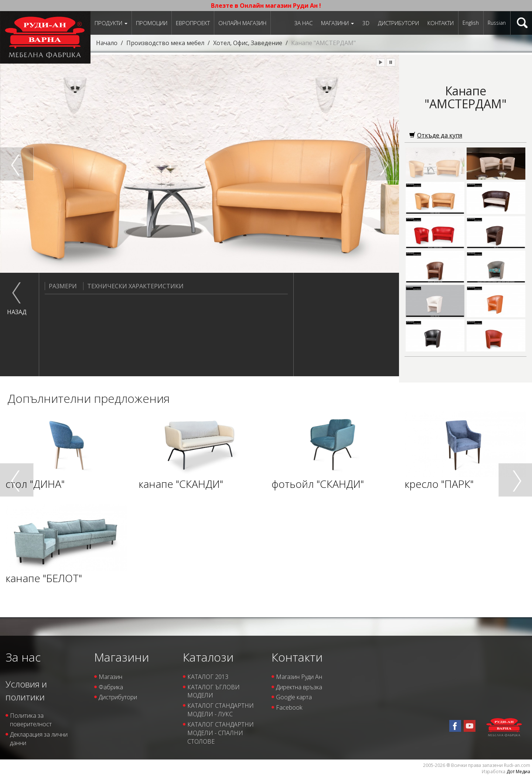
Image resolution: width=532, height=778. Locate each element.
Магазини (337, 23)
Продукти (111, 23)
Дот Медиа (518, 772)
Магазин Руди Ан (299, 677)
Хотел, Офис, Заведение (248, 43)
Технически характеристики (133, 286)
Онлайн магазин (242, 23)
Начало (107, 43)
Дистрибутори (398, 23)
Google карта (294, 697)
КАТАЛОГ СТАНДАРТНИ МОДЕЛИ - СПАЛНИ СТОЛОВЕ (221, 733)
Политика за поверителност (31, 720)
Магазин (110, 677)
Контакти (441, 23)
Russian (497, 23)
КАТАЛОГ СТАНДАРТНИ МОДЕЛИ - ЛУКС (221, 710)
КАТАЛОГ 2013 (208, 677)
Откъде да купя (436, 135)
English (471, 23)
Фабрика (111, 687)
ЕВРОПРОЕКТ (193, 23)
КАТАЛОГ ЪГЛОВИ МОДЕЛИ (214, 691)
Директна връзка (299, 687)
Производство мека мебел (165, 43)
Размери (61, 286)
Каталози (208, 657)
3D (366, 23)
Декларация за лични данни (39, 739)
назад (17, 312)
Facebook (289, 707)
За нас (303, 23)
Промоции (152, 23)
